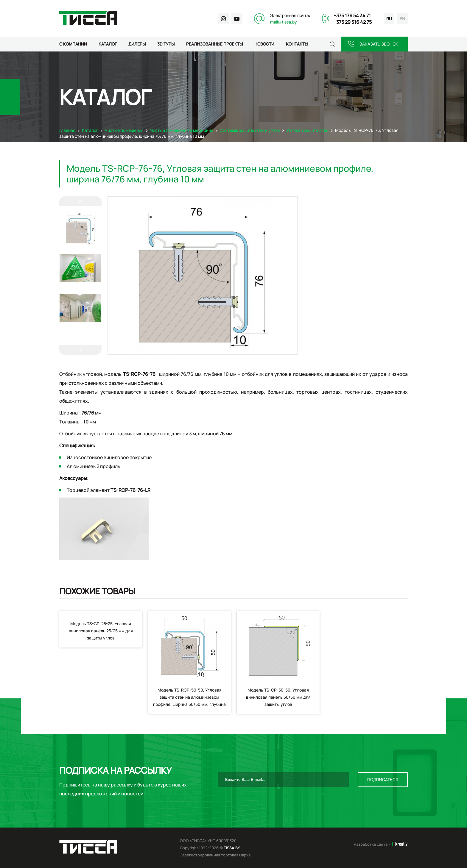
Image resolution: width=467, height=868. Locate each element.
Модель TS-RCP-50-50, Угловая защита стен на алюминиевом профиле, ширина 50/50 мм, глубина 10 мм (189, 701)
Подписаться (383, 779)
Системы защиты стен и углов (250, 130)
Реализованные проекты (214, 44)
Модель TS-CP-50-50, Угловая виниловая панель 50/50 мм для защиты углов (278, 697)
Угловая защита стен (308, 130)
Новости (264, 44)
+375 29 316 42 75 (353, 22)
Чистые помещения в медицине (182, 130)
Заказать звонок (379, 44)
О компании (73, 44)
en (402, 19)
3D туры (166, 44)
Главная (67, 130)
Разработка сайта (371, 844)
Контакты (297, 44)
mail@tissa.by (284, 22)
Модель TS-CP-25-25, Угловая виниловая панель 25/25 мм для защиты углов (101, 631)
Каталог (108, 44)
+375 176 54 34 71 (352, 15)
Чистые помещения (124, 130)
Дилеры (137, 44)
